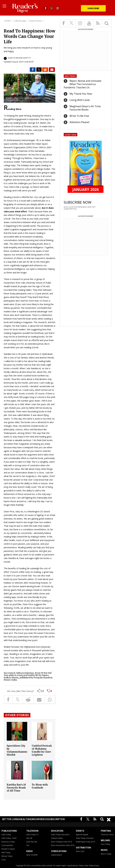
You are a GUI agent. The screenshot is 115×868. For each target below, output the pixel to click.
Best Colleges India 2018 (62, 842)
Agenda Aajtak (82, 835)
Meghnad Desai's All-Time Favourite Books (85, 108)
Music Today (106, 854)
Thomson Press (107, 835)
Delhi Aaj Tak (32, 842)
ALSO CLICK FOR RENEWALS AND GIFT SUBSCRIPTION (80, 208)
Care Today (105, 844)
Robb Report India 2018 (85, 842)
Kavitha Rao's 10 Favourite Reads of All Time (16, 788)
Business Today (8, 842)
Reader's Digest (8, 849)
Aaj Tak (29, 838)
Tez (28, 845)
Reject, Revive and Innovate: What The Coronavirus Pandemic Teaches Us (83, 84)
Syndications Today (75, 866)
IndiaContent (56, 855)
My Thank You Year (81, 94)
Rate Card (80, 851)
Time (4, 860)
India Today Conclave (85, 838)
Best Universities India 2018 (63, 845)
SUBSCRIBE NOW (78, 202)
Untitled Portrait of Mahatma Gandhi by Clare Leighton (42, 750)
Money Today (7, 856)
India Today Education (60, 835)
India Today (6, 835)
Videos (44, 819)
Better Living (11, 819)
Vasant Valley (57, 838)
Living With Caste (80, 100)
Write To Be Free (79, 116)
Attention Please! (79, 122)
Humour (34, 819)
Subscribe (93, 8)
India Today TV (32, 835)
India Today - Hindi (9, 838)
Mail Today (6, 853)
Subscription (57, 819)
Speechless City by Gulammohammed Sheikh (18, 750)
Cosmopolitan (7, 845)
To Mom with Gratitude (40, 786)
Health (24, 819)
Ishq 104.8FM (32, 855)
